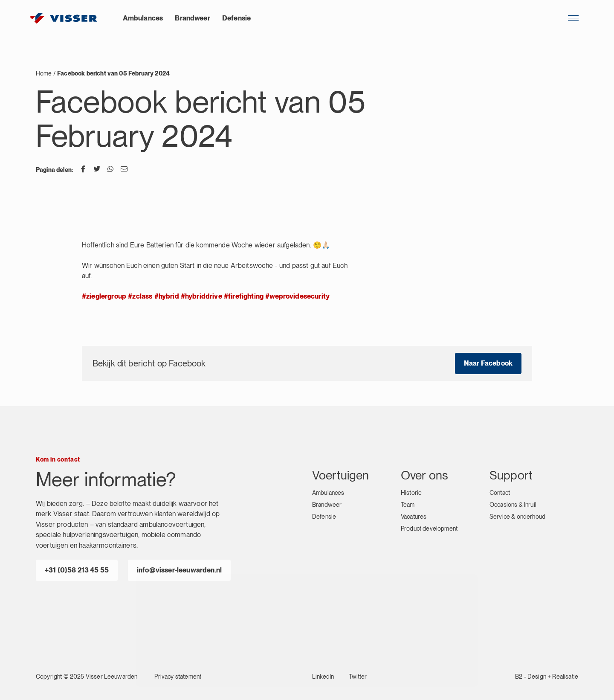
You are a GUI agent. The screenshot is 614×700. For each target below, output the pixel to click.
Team (408, 505)
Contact (500, 493)
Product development (429, 529)
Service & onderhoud (517, 517)
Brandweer (192, 18)
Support (511, 475)
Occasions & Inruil (513, 505)
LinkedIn (323, 677)
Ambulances (143, 18)
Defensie (236, 18)
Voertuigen (341, 475)
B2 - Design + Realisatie (547, 677)
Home (44, 73)
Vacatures (414, 517)
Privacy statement (178, 677)
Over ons (424, 475)
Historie (411, 493)
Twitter (358, 677)
